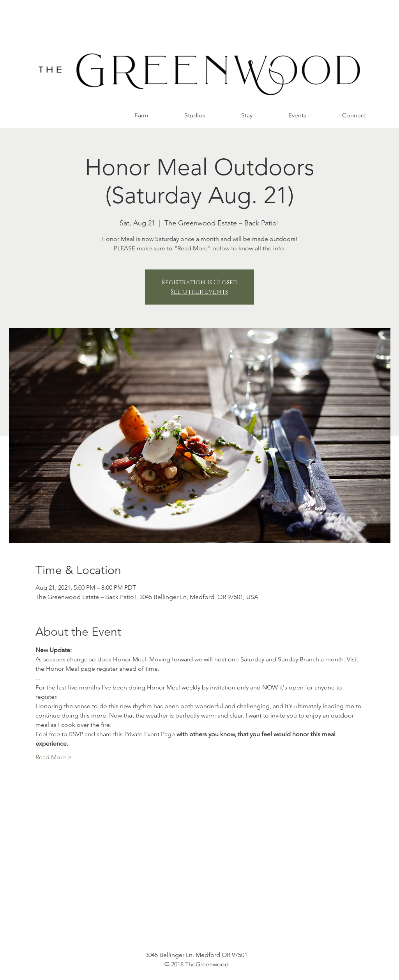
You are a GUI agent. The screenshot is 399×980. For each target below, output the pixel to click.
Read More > (54, 757)
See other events (199, 292)
